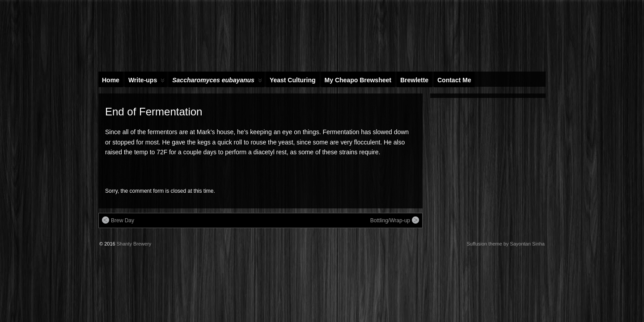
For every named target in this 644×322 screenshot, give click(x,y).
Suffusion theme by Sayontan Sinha (506, 244)
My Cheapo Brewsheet (358, 80)
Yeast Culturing (293, 80)
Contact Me (454, 80)
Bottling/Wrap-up (395, 220)
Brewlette (414, 80)
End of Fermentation (154, 112)
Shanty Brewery (134, 244)
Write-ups (146, 82)
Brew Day (118, 220)
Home (111, 80)
